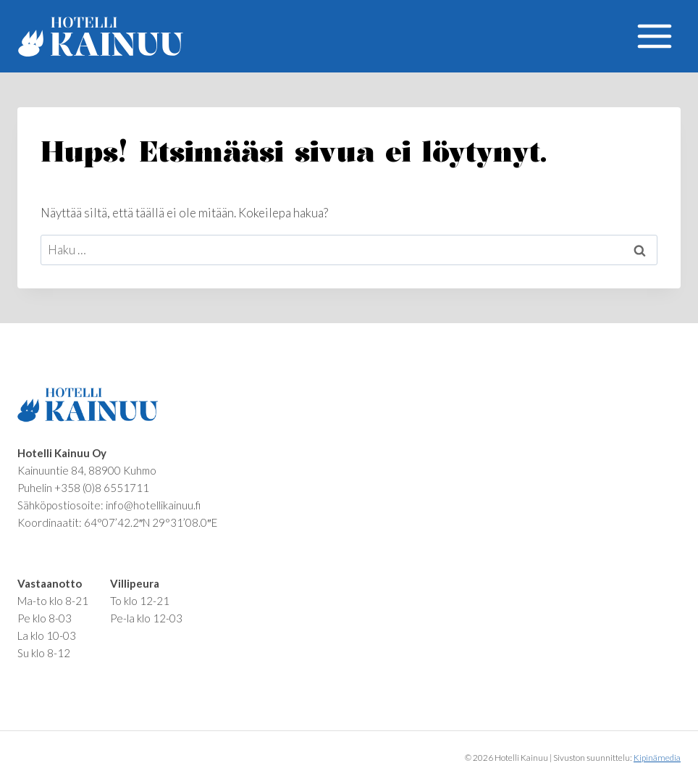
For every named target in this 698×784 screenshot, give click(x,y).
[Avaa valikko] (654, 36)
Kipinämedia (657, 758)
